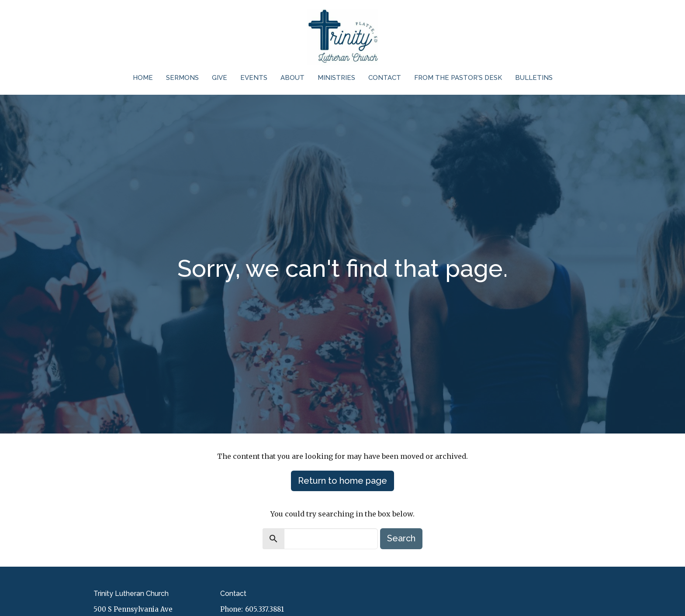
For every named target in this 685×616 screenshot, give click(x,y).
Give (220, 78)
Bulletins (534, 78)
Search (401, 538)
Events (254, 78)
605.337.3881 (265, 609)
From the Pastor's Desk (458, 78)
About (292, 78)
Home (143, 78)
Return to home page (342, 481)
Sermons (182, 78)
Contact (385, 78)
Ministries (336, 78)
